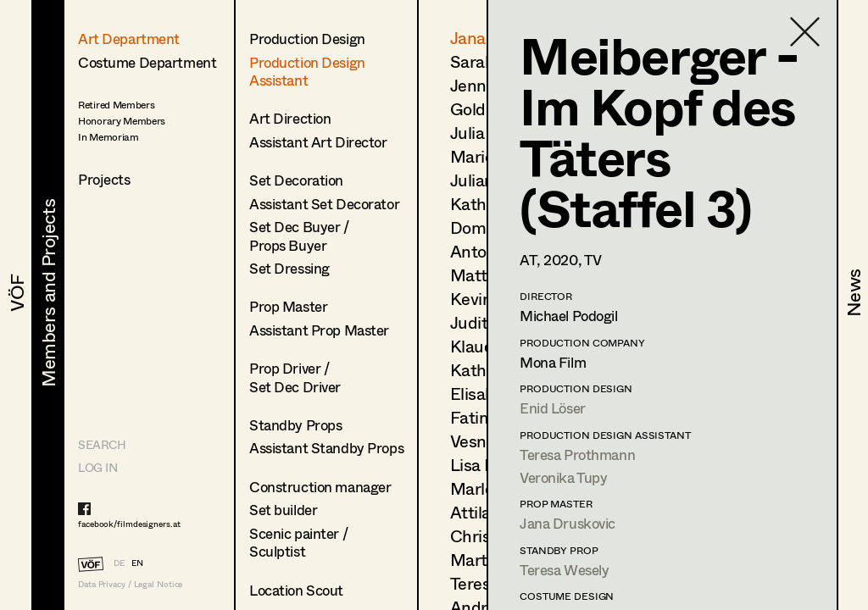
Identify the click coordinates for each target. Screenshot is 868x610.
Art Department (129, 39)
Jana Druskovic (568, 523)
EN (137, 563)
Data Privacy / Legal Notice (130, 584)
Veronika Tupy (563, 477)
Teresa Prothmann (577, 455)
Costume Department (147, 62)
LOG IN (97, 467)
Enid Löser (553, 408)
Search (102, 444)
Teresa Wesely (564, 570)
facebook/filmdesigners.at (129, 524)
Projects (104, 179)
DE (119, 563)
